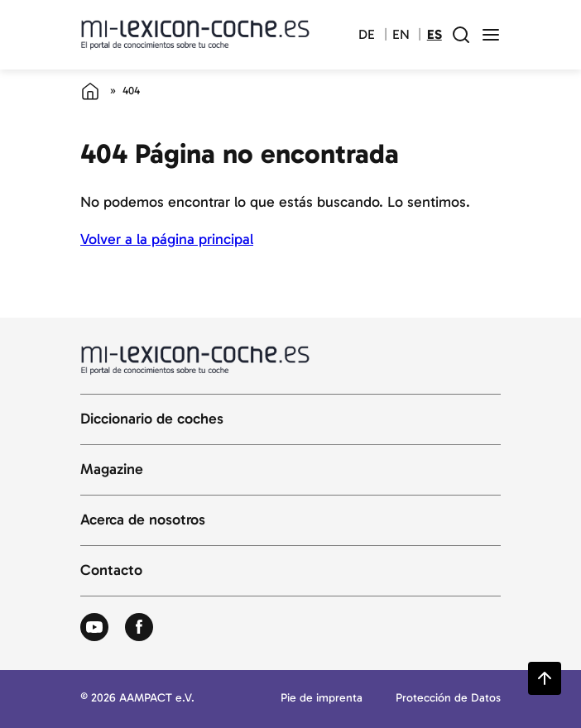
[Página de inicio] (90, 91)
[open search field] (461, 35)
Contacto (111, 571)
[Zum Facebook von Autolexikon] (139, 628)
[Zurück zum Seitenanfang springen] (545, 678)
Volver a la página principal (167, 239)
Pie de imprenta (322, 699)
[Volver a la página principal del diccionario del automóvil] (195, 34)
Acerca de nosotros (143, 520)
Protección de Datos (448, 699)
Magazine (112, 470)
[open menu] (491, 35)
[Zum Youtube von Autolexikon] (94, 628)
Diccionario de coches (152, 419)
